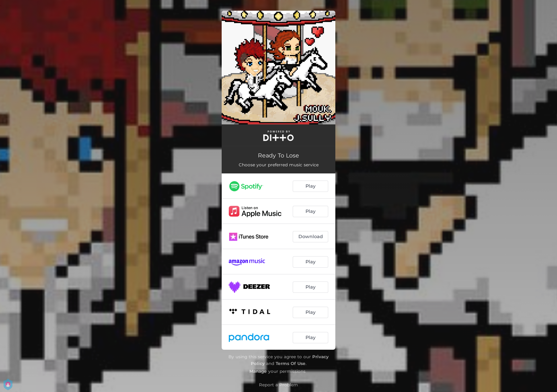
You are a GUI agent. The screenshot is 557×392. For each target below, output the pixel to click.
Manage (258, 371)
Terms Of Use (291, 363)
